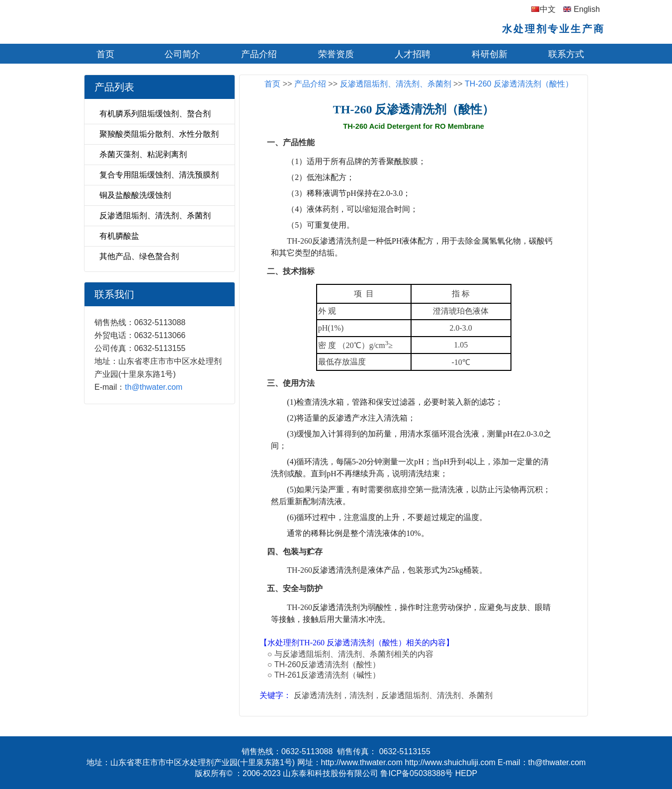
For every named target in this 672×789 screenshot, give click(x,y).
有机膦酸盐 (119, 236)
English (587, 9)
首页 (105, 54)
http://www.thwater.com (362, 762)
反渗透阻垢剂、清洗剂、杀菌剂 (155, 216)
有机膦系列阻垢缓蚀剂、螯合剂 (155, 114)
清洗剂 (361, 695)
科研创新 (490, 54)
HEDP (466, 773)
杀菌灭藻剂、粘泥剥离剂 (143, 154)
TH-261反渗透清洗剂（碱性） (327, 675)
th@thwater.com (154, 387)
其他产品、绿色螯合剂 (139, 256)
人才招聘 (413, 54)
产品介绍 (259, 54)
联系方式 (566, 54)
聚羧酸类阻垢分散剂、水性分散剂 (159, 134)
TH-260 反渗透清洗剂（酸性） (519, 84)
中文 (548, 9)
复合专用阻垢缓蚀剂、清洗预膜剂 (159, 175)
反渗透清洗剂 (318, 695)
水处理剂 (283, 643)
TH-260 (299, 241)
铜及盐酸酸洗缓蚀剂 (135, 195)
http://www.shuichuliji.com (450, 762)
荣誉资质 (336, 54)
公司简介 (182, 54)
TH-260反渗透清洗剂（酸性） (327, 664)
